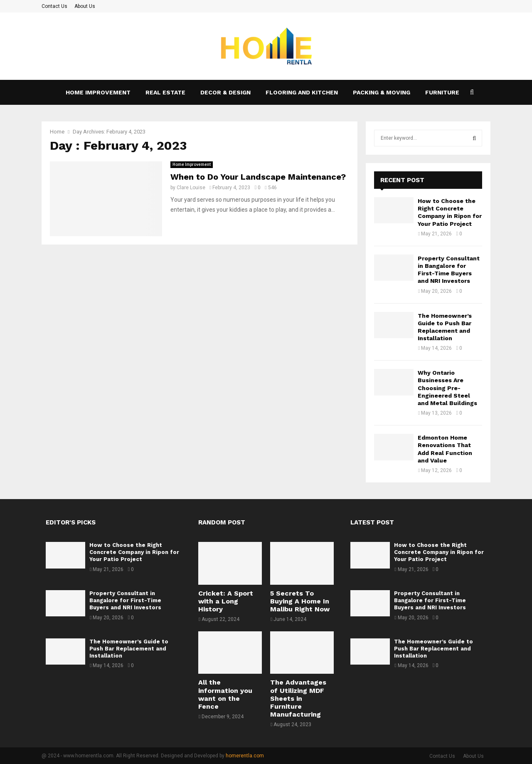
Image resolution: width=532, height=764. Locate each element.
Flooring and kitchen (302, 92)
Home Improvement (98, 92)
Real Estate (165, 92)
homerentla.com (245, 756)
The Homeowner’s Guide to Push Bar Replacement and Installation (129, 649)
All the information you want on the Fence (225, 694)
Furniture (442, 92)
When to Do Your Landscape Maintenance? (258, 177)
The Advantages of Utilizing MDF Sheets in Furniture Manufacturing (298, 698)
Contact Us (54, 6)
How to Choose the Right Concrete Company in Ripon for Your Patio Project (134, 552)
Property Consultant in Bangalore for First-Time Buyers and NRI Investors (125, 600)
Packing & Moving (382, 92)
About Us (85, 6)
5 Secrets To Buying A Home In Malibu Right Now (300, 601)
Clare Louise (191, 188)
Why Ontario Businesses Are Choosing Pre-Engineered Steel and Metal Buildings (447, 388)
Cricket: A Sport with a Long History (226, 601)
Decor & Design (225, 92)
